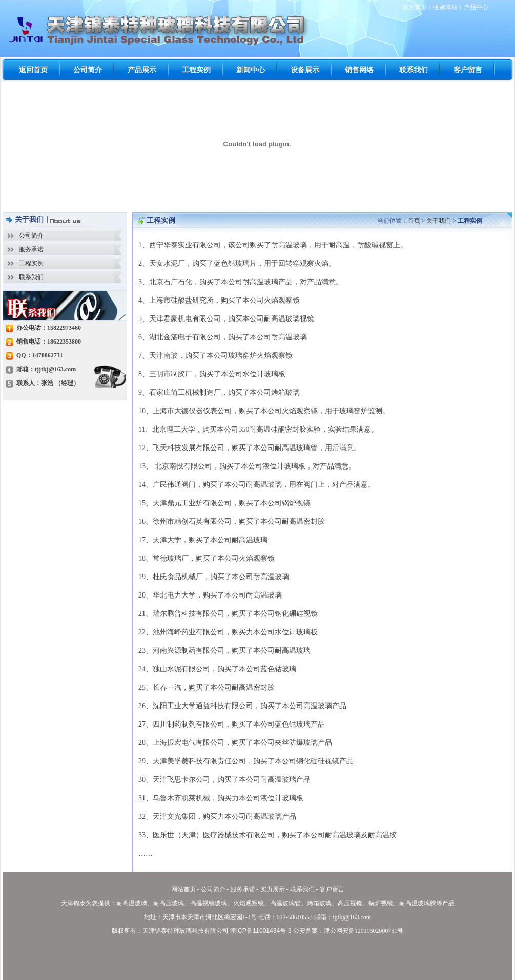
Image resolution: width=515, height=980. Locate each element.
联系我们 (31, 277)
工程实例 (31, 263)
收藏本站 (445, 7)
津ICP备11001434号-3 (261, 931)
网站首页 (183, 889)
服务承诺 (31, 249)
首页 (414, 221)
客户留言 (332, 889)
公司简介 (31, 236)
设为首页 (415, 7)
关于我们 (439, 221)
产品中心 (476, 7)
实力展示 (273, 889)
